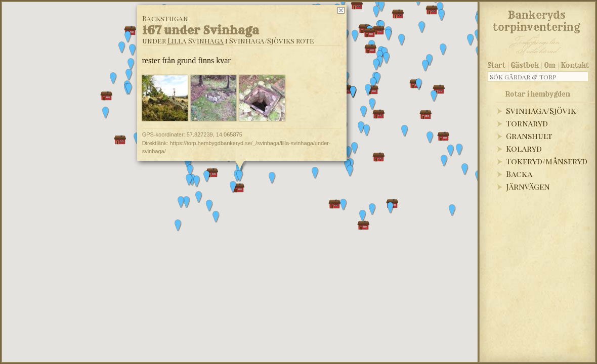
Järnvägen (528, 186)
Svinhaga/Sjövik (541, 110)
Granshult (529, 136)
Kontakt (575, 65)
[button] (190, 170)
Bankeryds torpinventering (537, 19)
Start (497, 65)
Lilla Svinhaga (196, 41)
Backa (519, 174)
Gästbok (525, 65)
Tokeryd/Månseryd (547, 161)
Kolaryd (524, 148)
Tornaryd (527, 123)
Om (550, 65)
